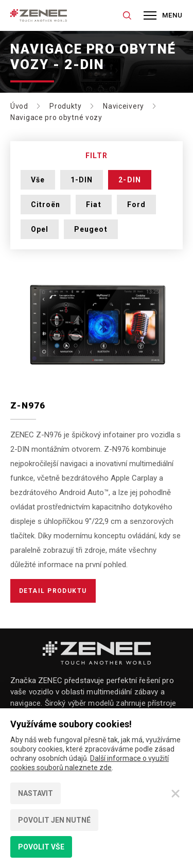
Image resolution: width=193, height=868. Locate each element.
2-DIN (129, 180)
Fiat (93, 205)
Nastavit (36, 793)
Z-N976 (28, 405)
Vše (38, 180)
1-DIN (82, 180)
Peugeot (91, 229)
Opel (40, 229)
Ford (136, 205)
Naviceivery (124, 106)
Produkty (66, 106)
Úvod (19, 106)
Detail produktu (53, 591)
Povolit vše (41, 847)
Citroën (46, 205)
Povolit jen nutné (54, 820)
